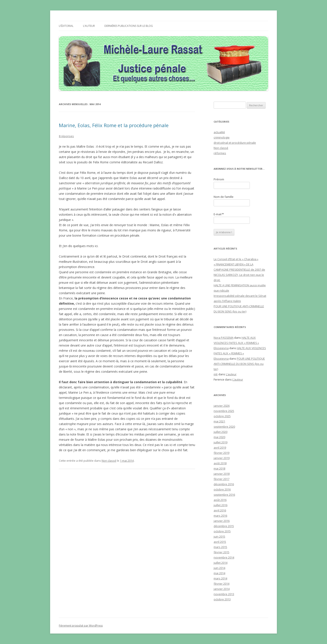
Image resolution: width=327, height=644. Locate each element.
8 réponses (66, 136)
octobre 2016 (222, 489)
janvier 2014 (222, 589)
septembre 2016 (224, 495)
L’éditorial (66, 26)
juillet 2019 (221, 442)
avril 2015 (220, 542)
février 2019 (221, 453)
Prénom (219, 179)
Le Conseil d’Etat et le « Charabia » (236, 259)
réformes (220, 153)
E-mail (219, 214)
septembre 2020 (224, 427)
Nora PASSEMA (224, 338)
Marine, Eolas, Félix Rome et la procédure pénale (114, 125)
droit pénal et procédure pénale (235, 143)
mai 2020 (219, 437)
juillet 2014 (221, 563)
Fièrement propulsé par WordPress (81, 626)
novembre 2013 (224, 594)
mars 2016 (220, 516)
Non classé (109, 461)
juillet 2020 (221, 432)
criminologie (222, 137)
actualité (219, 132)
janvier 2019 (222, 458)
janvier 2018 (222, 474)
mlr (216, 374)
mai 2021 (219, 421)
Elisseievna (221, 348)
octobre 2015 (222, 531)
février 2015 (221, 552)
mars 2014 (220, 578)
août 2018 (220, 463)
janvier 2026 (222, 406)
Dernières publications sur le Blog (129, 26)
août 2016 (220, 500)
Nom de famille (224, 197)
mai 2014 (219, 573)
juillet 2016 (221, 505)
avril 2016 (220, 510)
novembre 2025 (224, 411)
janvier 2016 (222, 521)
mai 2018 (219, 468)
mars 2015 (220, 547)
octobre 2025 (222, 416)
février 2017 (221, 479)
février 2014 (221, 584)
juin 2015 (219, 536)
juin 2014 (219, 568)
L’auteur (89, 26)
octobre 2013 (222, 599)
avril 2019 (220, 448)
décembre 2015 (224, 526)
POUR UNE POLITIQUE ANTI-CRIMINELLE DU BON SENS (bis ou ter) (239, 364)
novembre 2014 (224, 557)
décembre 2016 (224, 484)
